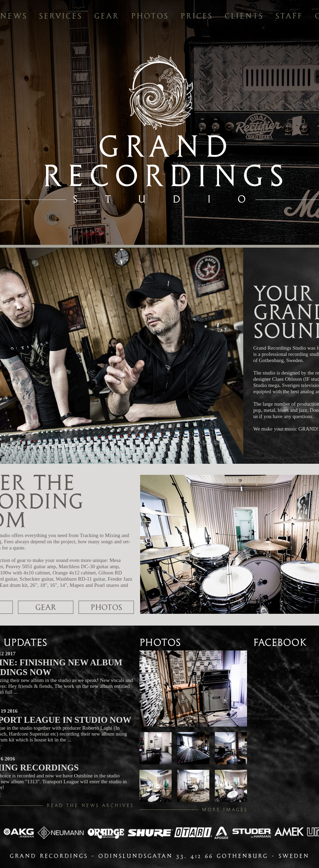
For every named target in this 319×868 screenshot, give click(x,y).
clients (244, 16)
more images (225, 810)
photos (150, 16)
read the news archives (90, 805)
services (61, 16)
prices (197, 16)
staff (289, 16)
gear (107, 16)
